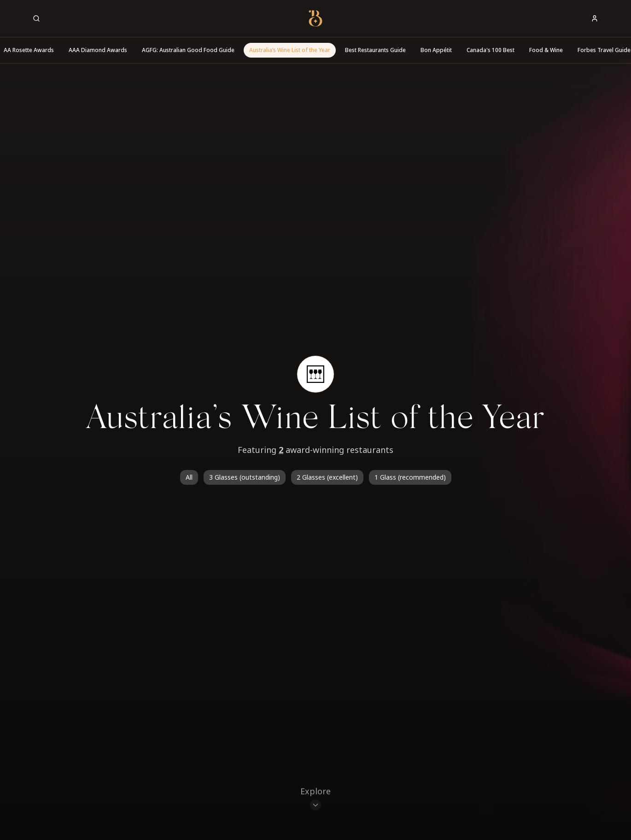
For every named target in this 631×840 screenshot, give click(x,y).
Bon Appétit (436, 50)
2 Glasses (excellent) (327, 477)
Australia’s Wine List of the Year (290, 50)
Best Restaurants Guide (375, 50)
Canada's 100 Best (491, 50)
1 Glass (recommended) (410, 477)
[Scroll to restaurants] (315, 799)
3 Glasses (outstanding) (245, 477)
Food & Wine (546, 50)
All (189, 477)
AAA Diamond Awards (98, 50)
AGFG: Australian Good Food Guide (188, 50)
